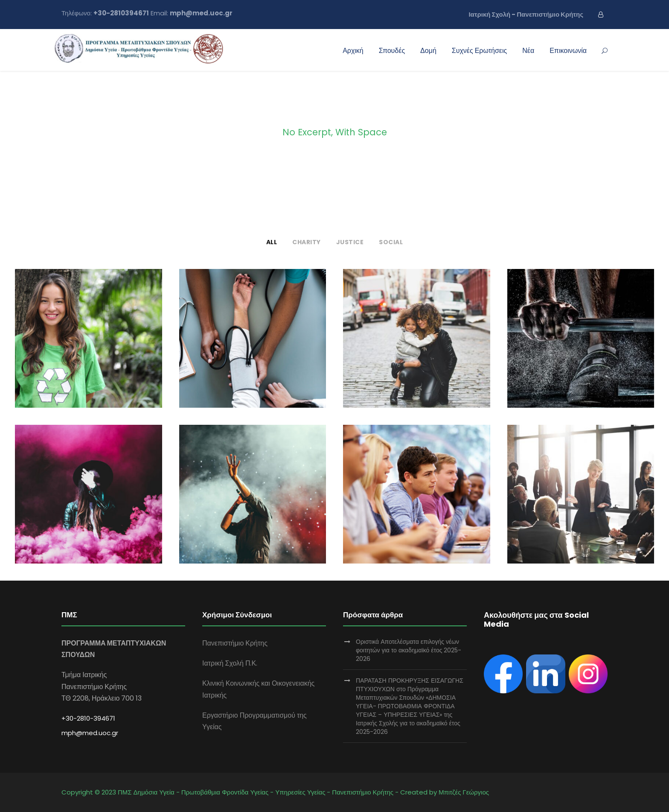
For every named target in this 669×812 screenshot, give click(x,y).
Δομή (428, 51)
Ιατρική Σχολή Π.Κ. (230, 663)
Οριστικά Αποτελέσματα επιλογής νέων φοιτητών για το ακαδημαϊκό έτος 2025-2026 (409, 650)
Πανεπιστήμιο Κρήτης (235, 643)
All (272, 242)
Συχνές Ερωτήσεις (479, 51)
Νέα (528, 51)
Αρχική (353, 51)
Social (391, 242)
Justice (350, 242)
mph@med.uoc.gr (90, 733)
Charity (307, 242)
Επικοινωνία (568, 51)
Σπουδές (392, 51)
